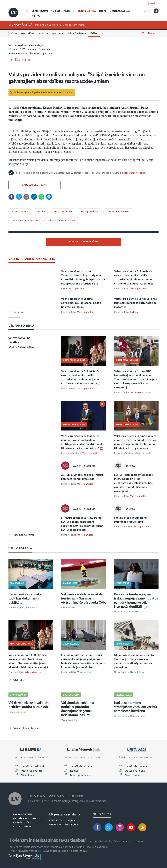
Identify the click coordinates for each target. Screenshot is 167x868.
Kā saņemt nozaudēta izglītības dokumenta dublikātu (25, 598)
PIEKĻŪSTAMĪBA (22, 823)
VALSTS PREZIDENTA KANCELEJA (32, 259)
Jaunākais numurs (136, 766)
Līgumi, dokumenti (27, 608)
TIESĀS (103, 11)
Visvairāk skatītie (32, 771)
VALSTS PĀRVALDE (19, 338)
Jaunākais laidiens (81, 766)
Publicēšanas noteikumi (134, 173)
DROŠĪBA (14, 343)
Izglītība (134, 312)
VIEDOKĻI (69, 11)
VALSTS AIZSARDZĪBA (21, 347)
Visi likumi (28, 775)
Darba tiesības (138, 716)
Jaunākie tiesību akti (34, 766)
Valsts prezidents (89, 212)
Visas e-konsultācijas (26, 728)
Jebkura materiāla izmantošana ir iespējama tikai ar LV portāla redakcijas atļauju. (58, 847)
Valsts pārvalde (44, 54)
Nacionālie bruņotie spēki (26, 221)
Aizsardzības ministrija (119, 212)
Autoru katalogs (135, 771)
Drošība (41, 212)
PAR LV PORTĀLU (23, 815)
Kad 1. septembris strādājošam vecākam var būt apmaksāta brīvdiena (136, 707)
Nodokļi (73, 720)
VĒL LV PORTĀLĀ (20, 549)
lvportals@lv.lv (68, 821)
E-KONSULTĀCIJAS (120, 11)
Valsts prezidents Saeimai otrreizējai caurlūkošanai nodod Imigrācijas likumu (81, 303)
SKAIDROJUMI (40, 11)
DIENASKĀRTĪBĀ (87, 11)
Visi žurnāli (132, 775)
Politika (72, 608)
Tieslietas (137, 612)
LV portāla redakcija (65, 814)
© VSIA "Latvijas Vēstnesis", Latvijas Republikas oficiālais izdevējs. (49, 851)
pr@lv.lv (74, 825)
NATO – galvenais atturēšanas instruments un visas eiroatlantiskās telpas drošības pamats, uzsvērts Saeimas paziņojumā (133, 483)
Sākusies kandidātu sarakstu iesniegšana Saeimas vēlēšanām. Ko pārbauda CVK (83, 598)
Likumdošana (137, 672)
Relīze (23, 54)
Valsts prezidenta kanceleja (26, 45)
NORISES (56, 11)
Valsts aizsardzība (63, 212)
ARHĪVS (36, 16)
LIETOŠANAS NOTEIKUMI (27, 819)
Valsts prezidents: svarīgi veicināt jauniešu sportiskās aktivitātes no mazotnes (136, 303)
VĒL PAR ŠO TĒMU (21, 326)
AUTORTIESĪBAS (22, 827)
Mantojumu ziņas (81, 775)
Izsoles (74, 771)
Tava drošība (84, 672)
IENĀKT (154, 4)
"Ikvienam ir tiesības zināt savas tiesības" (47, 840)
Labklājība (21, 712)
